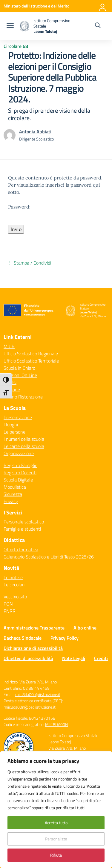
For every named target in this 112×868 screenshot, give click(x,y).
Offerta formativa (21, 550)
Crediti (101, 658)
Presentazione (18, 417)
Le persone (14, 432)
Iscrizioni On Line (20, 375)
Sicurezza (13, 494)
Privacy (11, 501)
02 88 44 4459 (36, 688)
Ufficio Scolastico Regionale (31, 354)
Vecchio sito (15, 597)
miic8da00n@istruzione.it (38, 694)
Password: (54, 213)
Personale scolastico (24, 522)
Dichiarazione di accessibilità (33, 648)
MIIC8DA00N (56, 724)
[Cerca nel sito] (98, 26)
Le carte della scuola (24, 446)
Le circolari (14, 585)
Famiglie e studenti (22, 529)
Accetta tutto (56, 823)
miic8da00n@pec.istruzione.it (30, 707)
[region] (56, 810)
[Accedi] (103, 6)
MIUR (9, 346)
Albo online (85, 628)
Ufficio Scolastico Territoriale (31, 361)
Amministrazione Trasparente (34, 628)
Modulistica (15, 487)
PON (8, 604)
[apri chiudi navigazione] (10, 26)
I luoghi (11, 425)
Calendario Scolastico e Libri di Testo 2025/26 (49, 557)
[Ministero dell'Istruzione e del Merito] (36, 6)
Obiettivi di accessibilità (28, 658)
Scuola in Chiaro (19, 368)
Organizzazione (19, 453)
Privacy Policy (65, 638)
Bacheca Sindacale (23, 638)
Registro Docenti (20, 473)
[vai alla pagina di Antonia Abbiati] (35, 132)
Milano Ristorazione (23, 397)
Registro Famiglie (20, 465)
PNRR (10, 611)
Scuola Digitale (18, 480)
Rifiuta (56, 855)
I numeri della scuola (24, 439)
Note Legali (74, 658)
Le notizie (13, 577)
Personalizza (56, 839)
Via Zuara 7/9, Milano (38, 682)
